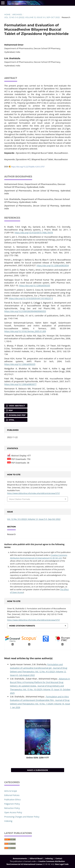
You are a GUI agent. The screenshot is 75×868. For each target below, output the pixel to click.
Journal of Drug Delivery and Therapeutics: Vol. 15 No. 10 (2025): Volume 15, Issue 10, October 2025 (40, 689)
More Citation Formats (20, 499)
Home (7, 14)
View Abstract (17, 406)
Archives (17, 14)
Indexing (8, 821)
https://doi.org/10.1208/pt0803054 (53, 265)
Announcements (20, 858)
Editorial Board (36, 858)
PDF (10, 410)
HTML (11, 420)
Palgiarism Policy (12, 804)
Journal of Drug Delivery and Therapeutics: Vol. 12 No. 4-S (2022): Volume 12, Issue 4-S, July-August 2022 (39, 672)
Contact (59, 858)
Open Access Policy (13, 812)
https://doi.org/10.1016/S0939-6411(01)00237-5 (31, 298)
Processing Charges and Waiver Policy (22, 817)
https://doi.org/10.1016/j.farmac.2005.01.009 (25, 331)
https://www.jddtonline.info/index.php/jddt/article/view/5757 (33, 493)
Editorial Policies (12, 795)
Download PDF (17, 415)
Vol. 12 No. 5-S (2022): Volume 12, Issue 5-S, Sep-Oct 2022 (32, 17)
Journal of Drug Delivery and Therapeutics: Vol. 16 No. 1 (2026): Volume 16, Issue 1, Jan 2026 (40, 704)
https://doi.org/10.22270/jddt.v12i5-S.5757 (28, 167)
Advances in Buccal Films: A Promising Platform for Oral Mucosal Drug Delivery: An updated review (40, 682)
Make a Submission (38, 770)
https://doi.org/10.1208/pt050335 (34, 285)
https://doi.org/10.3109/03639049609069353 (25, 311)
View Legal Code (62, 864)
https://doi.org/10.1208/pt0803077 (20, 384)
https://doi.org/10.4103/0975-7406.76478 (34, 233)
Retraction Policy (12, 808)
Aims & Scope (11, 791)
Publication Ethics (12, 800)
